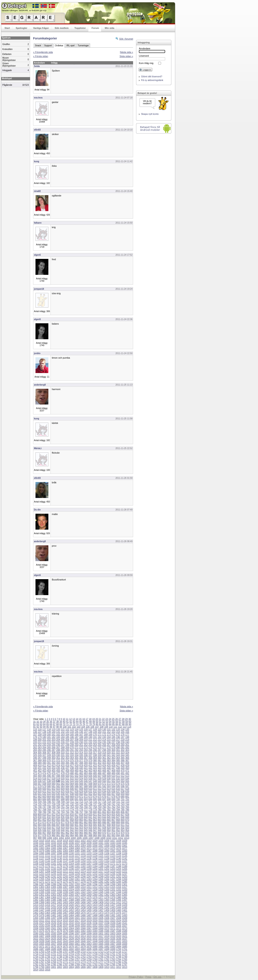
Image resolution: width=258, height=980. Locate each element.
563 (67, 784)
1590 (36, 933)
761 (109, 807)
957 (44, 833)
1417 (54, 905)
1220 (119, 871)
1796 (119, 964)
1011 (115, 838)
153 (113, 732)
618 (127, 789)
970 (104, 833)
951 (113, 830)
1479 (42, 915)
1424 (95, 905)
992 (109, 835)
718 (104, 802)
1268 (119, 879)
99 (61, 727)
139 (49, 732)
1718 (36, 954)
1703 (42, 952)
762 (113, 807)
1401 (54, 902)
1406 (83, 902)
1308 (71, 887)
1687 (42, 949)
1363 (113, 895)
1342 (83, 892)
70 (64, 724)
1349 (124, 892)
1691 (65, 949)
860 (81, 820)
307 (49, 753)
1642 (59, 941)
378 (86, 760)
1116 (71, 856)
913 (35, 828)
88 (123, 724)
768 (44, 809)
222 (44, 742)
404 (109, 763)
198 (127, 737)
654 (100, 794)
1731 (113, 954)
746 (40, 807)
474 (44, 773)
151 (104, 732)
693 (86, 799)
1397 (124, 900)
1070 (83, 848)
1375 (89, 897)
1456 (95, 910)
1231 (89, 874)
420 (86, 765)
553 (118, 781)
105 (88, 727)
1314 (107, 887)
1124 (119, 856)
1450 (59, 910)
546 (86, 781)
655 (104, 794)
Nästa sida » (127, 52)
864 (100, 820)
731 (67, 804)
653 (95, 794)
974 (123, 833)
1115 (65, 856)
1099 (65, 853)
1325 (77, 890)
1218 (107, 871)
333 (72, 755)
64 (44, 724)
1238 (36, 877)
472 (35, 773)
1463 (42, 913)
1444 (119, 908)
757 (90, 807)
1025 (101, 840)
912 (127, 825)
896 (54, 825)
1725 (77, 954)
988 (90, 835)
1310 (83, 887)
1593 (54, 933)
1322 (59, 890)
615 (113, 789)
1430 (36, 908)
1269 (124, 879)
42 (71, 722)
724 (35, 804)
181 (49, 737)
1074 (107, 848)
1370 (59, 897)
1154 (107, 861)
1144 (48, 861)
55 (114, 722)
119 (54, 729)
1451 (65, 910)
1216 (95, 871)
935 (40, 830)
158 (40, 734)
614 (109, 789)
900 (72, 825)
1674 (59, 946)
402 (100, 763)
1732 (119, 954)
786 (127, 809)
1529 (54, 923)
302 (123, 750)
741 (113, 804)
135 (127, 729)
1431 (42, 908)
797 (81, 812)
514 (35, 778)
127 (90, 729)
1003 (67, 838)
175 (118, 734)
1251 (113, 877)
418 (77, 765)
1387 (65, 900)
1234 (107, 874)
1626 (59, 939)
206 (67, 740)
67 (54, 724)
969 (100, 833)
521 (67, 778)
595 (118, 786)
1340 (71, 892)
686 (54, 799)
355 (77, 758)
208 (77, 740)
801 (100, 812)
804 (113, 812)
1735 (42, 957)
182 (54, 737)
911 (123, 825)
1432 (48, 908)
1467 (65, 913)
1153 (101, 861)
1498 (59, 918)
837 (72, 817)
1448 (48, 910)
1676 (71, 946)
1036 (71, 843)
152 (109, 732)
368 (40, 760)
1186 (107, 866)
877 (63, 822)
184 (63, 737)
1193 (54, 869)
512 (123, 776)
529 (104, 778)
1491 (113, 915)
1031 (42, 843)
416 (67, 765)
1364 (119, 895)
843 (100, 817)
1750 (36, 959)
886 (104, 822)
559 (49, 784)
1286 (36, 884)
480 (72, 773)
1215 (89, 871)
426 (113, 765)
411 (44, 765)
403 (104, 763)
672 (86, 796)
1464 (48, 913)
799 (90, 812)
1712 (95, 952)
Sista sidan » (126, 56)
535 (35, 781)
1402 (59, 902)
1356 (71, 895)
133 (118, 729)
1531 (65, 923)
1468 (71, 913)
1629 (77, 939)
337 (90, 755)
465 (100, 771)
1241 (54, 877)
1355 (65, 895)
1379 (113, 897)
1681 (101, 946)
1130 (59, 859)
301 (118, 750)
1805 (77, 967)
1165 (77, 864)
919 (63, 828)
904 (90, 825)
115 (35, 729)
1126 (36, 859)
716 (95, 802)
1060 (119, 846)
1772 (71, 962)
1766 (36, 962)
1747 (113, 957)
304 (35, 753)
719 (109, 802)
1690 (59, 949)
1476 (119, 913)
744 (127, 804)
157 (35, 734)
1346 (107, 892)
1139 (113, 859)
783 (113, 809)
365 (123, 758)
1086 (83, 851)
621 (44, 791)
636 (113, 791)
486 (100, 773)
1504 (95, 918)
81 (100, 724)
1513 (54, 921)
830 (40, 817)
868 (118, 820)
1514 (59, 921)
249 (72, 745)
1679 (89, 946)
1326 (83, 890)
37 (54, 722)
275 (95, 747)
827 (123, 815)
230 (81, 742)
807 (127, 812)
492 (127, 773)
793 (63, 812)
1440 (95, 908)
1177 (54, 866)
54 (110, 722)
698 (109, 799)
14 (77, 719)
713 (81, 802)
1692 (71, 949)
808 (35, 815)
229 (77, 742)
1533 (77, 923)
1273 (54, 882)
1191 (42, 869)
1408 (95, 902)
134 (123, 729)
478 (63, 773)
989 (95, 835)
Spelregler (21, 28)
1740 (71, 957)
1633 (101, 939)
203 (54, 740)
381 (100, 760)
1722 (59, 954)
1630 (83, 939)
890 (123, 822)
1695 (89, 949)
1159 (42, 864)
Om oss (157, 977)
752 (67, 807)
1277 (77, 882)
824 (109, 815)
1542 (36, 926)
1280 (95, 882)
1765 (124, 959)
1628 (71, 939)
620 (40, 791)
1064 (48, 848)
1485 (77, 915)
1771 (65, 962)
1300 (119, 884)
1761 (101, 959)
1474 (107, 913)
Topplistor (80, 28)
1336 (48, 892)
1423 (89, 905)
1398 (36, 902)
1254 (36, 879)
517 (49, 778)
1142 (36, 861)
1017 (54, 840)
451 (35, 771)
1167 (89, 864)
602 (54, 789)
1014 (36, 840)
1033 (54, 843)
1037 (77, 843)
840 (86, 817)
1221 (124, 871)
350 (54, 758)
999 (44, 838)
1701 (124, 949)
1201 (101, 869)
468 (113, 771)
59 (127, 722)
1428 (119, 905)
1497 (54, 918)
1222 (36, 874)
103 (78, 727)
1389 (77, 900)
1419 (65, 905)
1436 (71, 908)
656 (109, 794)
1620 (119, 936)
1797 (124, 964)
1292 (71, 884)
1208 (48, 871)
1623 (42, 939)
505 (90, 776)
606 (72, 789)
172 (104, 734)
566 (81, 784)
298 (104, 750)
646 (63, 794)
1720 (48, 954)
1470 (83, 913)
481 (77, 773)
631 (90, 791)
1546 (59, 926)
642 (44, 794)
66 (51, 724)
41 (67, 722)
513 (127, 776)
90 (130, 724)
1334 (36, 892)
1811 (113, 967)
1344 (95, 892)
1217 (101, 871)
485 (95, 773)
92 (38, 727)
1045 (124, 843)
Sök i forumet (126, 39)
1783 (42, 964)
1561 (54, 928)
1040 (95, 843)
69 (61, 724)
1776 (95, 962)
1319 (42, 890)
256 (104, 745)
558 (44, 784)
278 (109, 747)
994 (118, 835)
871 (35, 822)
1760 (95, 959)
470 (123, 771)
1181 (77, 866)
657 (113, 794)
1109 (124, 853)
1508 (119, 918)
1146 (59, 861)
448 (118, 768)
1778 (107, 962)
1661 (77, 944)
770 (54, 809)
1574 (36, 931)
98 (57, 727)
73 (74, 724)
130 (104, 729)
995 (123, 835)
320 (109, 753)
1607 (42, 936)
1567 (89, 928)
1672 (48, 946)
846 (113, 817)
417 (72, 765)
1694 (83, 949)
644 (54, 794)
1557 (124, 926)
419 (81, 765)
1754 (59, 959)
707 (54, 802)
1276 (71, 882)
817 (77, 815)
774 (72, 809)
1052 (71, 846)
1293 (77, 884)
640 (35, 794)
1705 (54, 952)
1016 (48, 840)
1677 (77, 946)
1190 (36, 869)
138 (44, 732)
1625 (54, 939)
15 (80, 719)
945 (86, 830)
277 (104, 747)
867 (113, 820)
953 (123, 830)
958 (49, 833)
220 (35, 742)
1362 (107, 895)
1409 (101, 902)
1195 (65, 869)
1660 (71, 944)
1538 (107, 923)
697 (104, 799)
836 (67, 817)
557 (40, 784)
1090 (107, 851)
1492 (119, 915)
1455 (89, 910)
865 (104, 820)
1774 (83, 962)
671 (81, 796)
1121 (101, 856)
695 (95, 799)
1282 (107, 882)
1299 (113, 884)
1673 (54, 946)
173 (109, 734)
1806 (83, 967)
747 (44, 807)
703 (35, 802)
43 (74, 722)
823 (104, 815)
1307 (65, 887)
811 (49, 815)
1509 (124, 918)
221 (40, 742)
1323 (65, 890)
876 (58, 822)
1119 (89, 856)
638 (123, 791)
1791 (89, 964)
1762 (107, 959)
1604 (119, 933)
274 (90, 747)
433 (49, 768)
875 (54, 822)
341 (109, 755)
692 (81, 799)
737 (95, 804)
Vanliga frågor (41, 28)
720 (113, 802)
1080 (48, 851)
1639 (42, 941)
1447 (42, 910)
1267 (113, 879)
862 (90, 820)
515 (40, 778)
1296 (95, 884)
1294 (83, 884)
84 (110, 724)
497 (54, 776)
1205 (124, 869)
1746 (107, 957)
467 (109, 771)
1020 (71, 840)
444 (100, 768)
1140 (119, 859)
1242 (59, 877)
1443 (113, 908)
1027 (113, 840)
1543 (42, 926)
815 (67, 815)
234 (100, 742)
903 (86, 825)
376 (77, 760)
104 (83, 727)
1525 (124, 921)
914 (40, 828)
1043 (113, 843)
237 (113, 742)
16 (84, 719)
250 (77, 745)
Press (148, 977)
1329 (101, 890)
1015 (42, 840)
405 (113, 763)
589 (90, 786)
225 (58, 742)
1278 (83, 882)
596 (123, 786)
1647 (89, 941)
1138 (107, 859)
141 (58, 732)
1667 (113, 944)
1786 (59, 964)
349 (49, 758)
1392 (95, 900)
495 (44, 776)
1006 (85, 838)
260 (123, 745)
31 (34, 722)
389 (40, 763)
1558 (36, 928)
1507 (113, 918)
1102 (83, 853)
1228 (71, 874)
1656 (48, 944)
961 (63, 833)
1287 (42, 884)
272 (81, 747)
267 (58, 747)
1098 (59, 853)
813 (58, 815)
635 (109, 791)
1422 (83, 905)
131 (109, 729)
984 (72, 835)
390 (44, 763)
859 (77, 820)
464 (95, 771)
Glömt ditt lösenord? (152, 76)
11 (67, 719)
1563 (65, 928)
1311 (89, 887)
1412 (119, 902)
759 (100, 807)
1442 (107, 908)
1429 (124, 905)
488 (109, 773)
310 (63, 753)
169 (90, 734)
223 (49, 742)
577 (35, 786)
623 (54, 791)
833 (54, 817)
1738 (59, 957)
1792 (95, 964)
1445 (124, 908)
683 (40, 799)
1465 (54, 913)
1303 (42, 887)
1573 (124, 928)
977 (40, 835)
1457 (101, 910)
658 (118, 794)
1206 (36, 871)
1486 (83, 915)
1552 (95, 926)
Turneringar (83, 46)
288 (58, 750)
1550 (83, 926)
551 (109, 781)
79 (94, 724)
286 (49, 750)
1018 (59, 840)
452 (40, 771)
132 (113, 729)
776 (81, 809)
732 (72, 804)
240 (127, 742)
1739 (65, 957)
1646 (83, 941)
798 (86, 812)
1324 (71, 890)
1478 (36, 915)
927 (100, 828)
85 (114, 724)
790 (49, 812)
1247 (89, 877)
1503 (89, 918)
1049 (54, 846)
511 (118, 776)
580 (49, 786)
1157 (124, 861)
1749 (124, 957)
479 (67, 773)
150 (100, 732)
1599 (89, 933)
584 (67, 786)
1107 (113, 853)
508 (104, 776)
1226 (59, 874)
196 (118, 737)
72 (71, 724)
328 (49, 755)
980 (54, 835)
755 (81, 807)
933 (127, 828)
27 (120, 719)
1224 (48, 874)
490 (118, 773)
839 (81, 817)
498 (58, 776)
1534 (83, 923)
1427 (113, 905)
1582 (83, 931)
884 (95, 822)
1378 (107, 897)
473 (40, 773)
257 (109, 745)
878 (67, 822)
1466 (59, 913)
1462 (36, 913)
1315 (113, 887)
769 (49, 809)
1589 (124, 931)
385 (118, 760)
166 (77, 734)
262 (35, 747)
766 (35, 809)
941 (67, 830)
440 (81, 768)
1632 (95, 939)
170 (95, 734)
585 (72, 786)
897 (58, 825)
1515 (65, 921)
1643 (65, 941)
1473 (101, 913)
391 (49, 763)
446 (109, 768)
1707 (65, 952)
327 (44, 755)
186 (72, 737)
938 (54, 830)
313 (77, 753)
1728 (95, 954)
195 (113, 737)
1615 (89, 936)
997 (35, 838)
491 (123, 773)
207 (72, 740)
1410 (107, 902)
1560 (48, 928)
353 (67, 758)
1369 (54, 897)
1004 (73, 838)
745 (35, 807)
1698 (107, 949)
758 (95, 807)
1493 (124, 915)
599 (40, 789)
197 (123, 737)
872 (40, 822)
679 (118, 796)
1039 (89, 843)
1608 (48, 936)
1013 (126, 838)
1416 (48, 905)
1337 (54, 892)
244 (49, 745)
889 (118, 822)
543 (72, 781)
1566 (83, 928)
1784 (48, 964)
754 (77, 807)
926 (95, 828)
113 (124, 727)
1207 (42, 871)
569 (95, 784)
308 (54, 753)
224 (54, 742)
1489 (101, 915)
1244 (71, 877)
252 (86, 745)
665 (54, 796)
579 (44, 786)
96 (51, 727)
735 (86, 804)
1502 (83, 918)
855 (58, 820)
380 (95, 760)
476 (54, 773)
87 (120, 724)
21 (100, 719)
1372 (71, 897)
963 (72, 833)
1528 (48, 923)
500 (67, 776)
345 (127, 755)
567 (86, 784)
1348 (119, 892)
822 (100, 815)
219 (127, 740)
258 (113, 745)
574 (118, 784)
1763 (113, 959)
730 (63, 804)
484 (90, 773)
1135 (89, 859)
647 (67, 794)
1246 (83, 877)
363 (113, 758)
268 (63, 747)
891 (127, 822)
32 (38, 722)
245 (54, 745)
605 (67, 789)
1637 (124, 939)
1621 (124, 936)
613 (104, 789)
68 (57, 724)
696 (100, 799)
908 (109, 825)
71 (67, 724)
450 (127, 768)
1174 (36, 866)
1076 (119, 848)
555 (127, 781)
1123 (113, 856)
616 (118, 789)
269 (67, 747)
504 (86, 776)
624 (58, 791)
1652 (119, 941)
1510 (36, 921)
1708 (71, 952)
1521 (101, 921)
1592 (48, 933)
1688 (48, 949)
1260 (71, 879)
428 (123, 765)
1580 (71, 931)
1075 (113, 848)
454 (49, 771)
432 (44, 768)
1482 (59, 915)
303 (127, 750)
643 (49, 794)
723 (127, 802)
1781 (124, 962)
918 (58, 828)
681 (127, 796)
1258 (59, 879)
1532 (71, 923)
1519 (89, 921)
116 (40, 729)
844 (104, 817)
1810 (107, 967)
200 (40, 740)
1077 (124, 848)
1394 (107, 900)
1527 (42, 923)
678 (113, 796)
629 (81, 791)
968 (95, 833)
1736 (48, 957)
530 (109, 778)
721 (118, 802)
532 (118, 778)
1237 (124, 874)
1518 (83, 921)
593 (109, 786)
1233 (101, 874)
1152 (95, 861)
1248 (95, 877)
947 (95, 830)
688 (63, 799)
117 (44, 729)
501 (72, 776)
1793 (101, 964)
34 (44, 722)
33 (41, 722)
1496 (48, 918)
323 (123, 753)
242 (40, 745)
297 (100, 750)
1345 (101, 892)
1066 (59, 848)
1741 (77, 957)
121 (63, 729)
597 (127, 786)
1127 (42, 859)
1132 (71, 859)
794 (67, 812)
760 (104, 807)
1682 (107, 946)
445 (104, 768)
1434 (59, 908)
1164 (71, 864)
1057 (101, 846)
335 (81, 755)
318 (100, 753)
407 (123, 763)
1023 (89, 840)
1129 (54, 859)
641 (40, 794)
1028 (119, 840)
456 (58, 771)
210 (86, 740)
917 (54, 828)
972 (113, 833)
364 (118, 758)
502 (77, 776)
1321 (54, 890)
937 (49, 830)
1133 (77, 859)
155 (123, 732)
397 (77, 763)
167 (81, 734)
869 (123, 820)
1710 (83, 952)
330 (58, 755)
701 (123, 799)
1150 (83, 861)
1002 (61, 838)
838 (77, 817)
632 (95, 791)
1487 (89, 915)
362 (109, 758)
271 (77, 747)
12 (71, 719)
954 (127, 830)
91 (34, 727)
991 (104, 835)
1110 (36, 856)
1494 (36, 918)
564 (72, 784)
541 (63, 781)
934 (35, 830)
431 (40, 768)
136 (35, 732)
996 (127, 835)
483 (86, 773)
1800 (48, 967)
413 (54, 765)
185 (67, 737)
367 (35, 760)
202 (49, 740)
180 (44, 737)
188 (81, 737)
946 (90, 830)
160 (49, 734)
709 (63, 802)
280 (118, 747)
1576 (48, 931)
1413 (124, 902)
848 (123, 817)
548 (95, 781)
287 (54, 750)
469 (118, 771)
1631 (89, 939)
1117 (77, 856)
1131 (65, 859)
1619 (113, 936)
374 (67, 760)
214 (104, 740)
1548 (71, 926)
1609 (54, 936)
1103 (89, 853)
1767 (42, 962)
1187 (113, 866)
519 (58, 778)
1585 (101, 931)
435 (58, 768)
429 (127, 765)
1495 (42, 918)
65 (48, 724)
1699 (113, 949)
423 (100, 765)
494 (40, 776)
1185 (101, 866)
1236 (119, 874)
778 (90, 809)
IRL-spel (70, 46)
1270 (36, 882)
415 (63, 765)
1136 (95, 859)
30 (130, 719)
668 (67, 796)
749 (54, 807)
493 (35, 776)
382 (104, 760)
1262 (83, 879)
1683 (113, 946)
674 (95, 796)
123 (72, 729)
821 (95, 815)
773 (67, 809)
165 (72, 734)
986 (81, 835)
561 (58, 784)
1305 (54, 887)
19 (94, 719)
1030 (36, 843)
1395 (113, 900)
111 (115, 727)
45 (80, 722)
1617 (101, 936)
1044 (119, 843)
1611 (65, 936)
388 (35, 763)
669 (72, 796)
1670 (36, 946)
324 (127, 753)
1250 (107, 877)
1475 (113, 913)
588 (86, 786)
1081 (54, 851)
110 (111, 727)
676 (104, 796)
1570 (107, 928)
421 (90, 765)
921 (72, 828)
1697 (101, 949)
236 (109, 742)
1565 (77, 928)
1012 (121, 838)
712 (77, 802)
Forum (95, 28)
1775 (89, 962)
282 (127, 747)
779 (95, 809)
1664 (95, 944)
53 (107, 722)
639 (127, 791)
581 (54, 786)
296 (95, 750)
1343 (89, 892)
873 (44, 822)
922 (77, 828)
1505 (101, 918)
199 (35, 740)
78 (90, 724)
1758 (83, 959)
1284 (119, 882)
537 (44, 781)
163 (63, 734)
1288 (48, 884)
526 (90, 778)
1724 (71, 954)
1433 (54, 908)
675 (100, 796)
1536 (95, 923)
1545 (54, 926)
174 (113, 734)
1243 (65, 877)
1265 (101, 879)
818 (81, 815)
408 (127, 763)
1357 (77, 895)
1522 (107, 921)
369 (44, 760)
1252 (119, 877)
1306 (59, 887)
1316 (119, 887)
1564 (71, 928)
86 (117, 724)
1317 (124, 887)
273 (86, 747)
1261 (77, 879)
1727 (89, 954)
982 (63, 835)
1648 (95, 941)
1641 (54, 941)
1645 (77, 941)
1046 (36, 846)
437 (67, 768)
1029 (124, 840)
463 (90, 771)
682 (35, 799)
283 (35, 750)
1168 (95, 864)
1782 (36, 964)
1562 (59, 928)
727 (49, 804)
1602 (107, 933)
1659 (65, 944)
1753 (54, 959)
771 (58, 809)
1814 (36, 970)
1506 (107, 918)
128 (95, 729)
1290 (59, 884)
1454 (83, 910)
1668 (119, 944)
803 (109, 812)
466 (104, 771)
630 (86, 791)
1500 (71, 918)
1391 (89, 900)
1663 (89, 944)
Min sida (109, 28)
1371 (65, 897)
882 (86, 822)
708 (58, 802)
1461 (124, 910)
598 (35, 789)
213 (100, 740)
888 (113, 822)
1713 (101, 952)
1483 (65, 915)
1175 (42, 866)
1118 (83, 856)
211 (90, 740)
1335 (42, 892)
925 (90, 828)
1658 (59, 944)
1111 (42, 856)
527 (95, 778)
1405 (77, 902)
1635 (113, 939)
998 (40, 838)
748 (49, 807)
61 (34, 724)
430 (35, 768)
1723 (65, 954)
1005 (79, 838)
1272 (48, 882)
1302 (36, 887)
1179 (65, 866)
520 (63, 778)
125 (81, 729)
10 (64, 719)
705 (44, 802)
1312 (95, 887)
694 (90, 799)
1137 (101, 859)
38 (57, 722)
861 (86, 820)
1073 (101, 848)
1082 (59, 851)
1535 (89, 923)
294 (86, 750)
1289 (54, 884)
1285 (124, 882)
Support (48, 46)
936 (44, 830)
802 (104, 812)
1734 (36, 957)
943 (77, 830)
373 (63, 760)
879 (72, 822)
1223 (42, 874)
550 (104, 781)
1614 (83, 936)
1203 (113, 869)
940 (63, 830)
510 (113, 776)
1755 (65, 959)
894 (44, 825)
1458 (107, 910)
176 (123, 734)
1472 (95, 913)
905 (95, 825)
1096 (48, 853)
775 (77, 809)
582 (58, 786)
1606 (36, 936)
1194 (59, 869)
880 (77, 822)
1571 (113, 928)
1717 (124, 952)
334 (77, 755)
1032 (48, 843)
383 (109, 760)
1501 (77, 918)
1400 (48, 902)
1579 (65, 931)
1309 (77, 887)
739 (104, 804)
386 (123, 760)
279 (113, 747)
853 (49, 820)
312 (72, 753)
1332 (119, 890)
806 (123, 812)
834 (58, 817)
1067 (65, 848)
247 (63, 745)
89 (127, 724)
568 (90, 784)
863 (95, 820)
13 (74, 719)
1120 (95, 856)
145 (77, 732)
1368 (48, 897)
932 (123, 828)
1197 (77, 869)
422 (95, 765)
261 (127, 745)
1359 (89, 895)
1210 (59, 871)
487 (104, 773)
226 (63, 742)
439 (77, 768)
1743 (89, 957)
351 (58, 758)
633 (100, 791)
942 (72, 830)
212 (95, 740)
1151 (89, 861)
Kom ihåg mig (146, 63)
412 (49, 765)
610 (90, 789)
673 (90, 796)
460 (77, 771)
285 (44, 750)
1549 (77, 926)
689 (67, 799)
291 (72, 750)
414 (58, 765)
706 (49, 802)
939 (58, 830)
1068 (71, 848)
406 (118, 763)
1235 (113, 874)
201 (44, 740)
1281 (101, 882)
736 (90, 804)
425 (109, 765)
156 (127, 732)
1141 (124, 859)
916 (49, 828)
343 (118, 755)
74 (77, 724)
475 (49, 773)
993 (113, 835)
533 (123, 778)
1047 (42, 846)
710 (67, 802)
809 (40, 815)
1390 (83, 900)
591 (100, 786)
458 (67, 771)
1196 (71, 869)
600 (44, 789)
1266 (107, 879)
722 (123, 802)
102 (74, 727)
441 (86, 768)
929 (109, 828)
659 (123, 794)
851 (40, 820)
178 (35, 737)
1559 (42, 928)
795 (72, 812)
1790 (83, 964)
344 (123, 755)
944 (81, 830)
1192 (48, 869)
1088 (95, 851)
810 (44, 815)
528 (100, 778)
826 (118, 815)
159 (44, 734)
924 (86, 828)
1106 (107, 853)
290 (67, 750)
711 (72, 802)
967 (90, 833)
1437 (77, 908)
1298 (107, 884)
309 (58, 753)
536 (40, 781)
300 (113, 750)
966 (86, 833)
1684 (119, 946)
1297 (101, 884)
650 (81, 794)
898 (63, 825)
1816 (48, 970)
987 (86, 835)
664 (49, 796)
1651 (113, 941)
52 (104, 722)
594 (113, 786)
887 (109, 822)
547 (90, 781)
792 (58, 812)
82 (104, 724)
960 (58, 833)
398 (81, 763)
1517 (77, 921)
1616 (95, 936)
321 (113, 753)
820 (90, 815)
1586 (107, 931)
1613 (77, 936)
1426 (107, 905)
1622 (36, 939)
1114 (59, 856)
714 (86, 802)
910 (118, 825)
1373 (77, 897)
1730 (107, 954)
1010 (109, 838)
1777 (101, 962)
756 (86, 807)
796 (77, 812)
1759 (89, 959)
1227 (65, 874)
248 (67, 745)
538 (49, 781)
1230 (83, 874)
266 (54, 747)
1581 (77, 931)
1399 (42, 902)
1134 (83, 859)
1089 (101, 851)
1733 (124, 954)
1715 (113, 952)
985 (77, 835)
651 (86, 794)
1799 (42, 967)
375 (72, 760)
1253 (124, 877)
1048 (48, 846)
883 (90, 822)
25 (113, 719)
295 (90, 750)
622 (49, 791)
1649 (101, 941)
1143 (42, 861)
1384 (48, 900)
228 (72, 742)
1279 (89, 882)
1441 (101, 908)
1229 (77, 874)
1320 (48, 890)
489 (113, 773)
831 (44, 817)
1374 (83, 897)
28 (123, 719)
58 (123, 722)
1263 (89, 879)
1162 (59, 864)
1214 (83, 871)
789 (44, 812)
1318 (36, 890)
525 (86, 778)
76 (84, 724)
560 (54, 784)
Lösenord (144, 56)
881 (81, 822)
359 (95, 758)
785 (123, 809)
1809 (101, 967)
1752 (48, 959)
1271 (42, 882)
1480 (48, 915)
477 (58, 773)
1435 (65, 908)
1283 (113, 882)
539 (54, 781)
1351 (42, 895)
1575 (42, 931)
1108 (119, 853)
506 (95, 776)
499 (63, 776)
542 (67, 781)
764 (123, 807)
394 (63, 763)
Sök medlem (62, 28)
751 (63, 807)
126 (86, 729)
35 (48, 722)
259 (118, 745)
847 (118, 817)
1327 (89, 890)
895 (49, 825)
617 (123, 789)
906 (100, 825)
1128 (48, 859)
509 (109, 776)
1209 (54, 871)
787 (35, 812)
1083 (65, 851)
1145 (54, 861)
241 (35, 745)
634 (104, 791)
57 (120, 722)
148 (90, 732)
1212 (71, 871)
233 (95, 742)
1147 (65, 861)
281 (123, 747)
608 (81, 789)
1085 (77, 851)
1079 (42, 851)
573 (113, 784)
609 (86, 789)
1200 (95, 869)
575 (123, 784)
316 (90, 753)
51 (100, 722)
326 (40, 755)
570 (100, 784)
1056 (95, 846)
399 (86, 763)
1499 (65, 918)
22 (103, 719)
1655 (42, 944)
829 (35, 817)
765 (127, 807)
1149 (77, 861)
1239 (42, 877)
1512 (48, 921)
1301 (124, 884)
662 (40, 796)
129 (100, 729)
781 (104, 809)
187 (77, 737)
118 (49, 729)
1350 (36, 895)
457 (63, 771)
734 (81, 804)
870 (127, 820)
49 (94, 722)
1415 (42, 905)
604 (63, 789)
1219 (113, 871)
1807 (89, 967)
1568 (95, 928)
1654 (36, 944)
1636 (119, 939)
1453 (77, 910)
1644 (71, 941)
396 (72, 763)
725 (40, 804)
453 (44, 771)
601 (49, 789)
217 (118, 740)
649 (77, 794)
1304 (48, 887)
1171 (113, 864)
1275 (65, 882)
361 (104, 758)
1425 (101, 905)
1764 (119, 959)
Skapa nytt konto (150, 114)
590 (95, 786)
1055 (89, 846)
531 (113, 778)
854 (54, 820)
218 (123, 740)
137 (40, 732)
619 (35, 791)
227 (67, 742)
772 (63, 809)
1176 (48, 866)
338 (95, 755)
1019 (65, 840)
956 (40, 833)
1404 (71, 902)
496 (49, 776)
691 (77, 799)
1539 (113, 923)
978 (44, 835)
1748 (119, 957)
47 (87, 722)
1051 (65, 846)
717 (100, 802)
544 (77, 781)
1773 (77, 962)
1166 (83, 864)
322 (118, 753)
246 (58, 745)
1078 (36, 851)
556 (35, 784)
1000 (49, 838)
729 (58, 804)
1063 (42, 848)
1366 (36, 897)
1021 (77, 840)
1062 (36, 848)
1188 (119, 866)
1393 (101, 900)
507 (100, 776)
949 (104, 830)
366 (127, 758)
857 (67, 820)
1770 (59, 962)
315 (86, 753)
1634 (107, 939)
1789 (77, 964)
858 (72, 820)
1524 (119, 921)
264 (44, 747)
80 (97, 724)
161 (54, 734)
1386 (59, 900)
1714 (107, 952)
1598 (83, 933)
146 (81, 732)
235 (104, 742)
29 (126, 719)
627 (72, 791)
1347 (113, 892)
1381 (124, 897)
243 (44, 745)
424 (104, 765)
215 (109, 740)
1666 (107, 944)
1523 (113, 921)
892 (35, 825)
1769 (54, 962)
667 (63, 796)
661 (35, 796)
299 (109, 750)
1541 (124, 923)
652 (90, 794)
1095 (42, 853)
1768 (48, 962)
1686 (36, 949)
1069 (77, 848)
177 (127, 734)
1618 (107, 936)
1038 (83, 843)
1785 (54, 964)
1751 (42, 959)
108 (101, 727)
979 (49, 835)
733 (77, 804)
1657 (54, 944)
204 (58, 740)
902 (81, 825)
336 (86, 755)
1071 (89, 848)
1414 (36, 905)
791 (54, 812)
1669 (124, 944)
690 (72, 799)
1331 (113, 890)
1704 (48, 952)
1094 (36, 853)
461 (81, 771)
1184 (95, 866)
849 (127, 817)
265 (49, 747)
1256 (48, 879)
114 (129, 727)
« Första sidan (41, 56)
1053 (77, 846)
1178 (59, 866)
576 (127, 784)
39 (61, 722)
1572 (119, 928)
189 (86, 737)
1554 (107, 926)
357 (86, 758)
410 (40, 765)
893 (40, 825)
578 (40, 786)
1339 (65, 892)
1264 (95, 879)
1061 (124, 846)
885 (100, 822)
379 (90, 760)
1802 (59, 967)
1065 (54, 848)
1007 (91, 838)
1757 (77, 959)
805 (118, 812)
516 (44, 778)
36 (51, 722)
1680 (95, 946)
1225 (54, 874)
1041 (101, 843)
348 (44, 758)
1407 (89, 902)
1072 (95, 848)
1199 (89, 869)
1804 (71, 967)
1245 (77, 877)
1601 (101, 933)
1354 (59, 895)
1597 (77, 933)
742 (118, 804)
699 (113, 799)
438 (72, 768)
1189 (124, 866)
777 (86, 809)
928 (104, 828)
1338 (59, 892)
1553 (101, 926)
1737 (54, 957)
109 (106, 727)
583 (63, 786)
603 (58, 789)
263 (40, 747)
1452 (71, 910)
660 (127, 794)
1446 (36, 910)
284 (40, 750)
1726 (83, 954)
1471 (89, 913)
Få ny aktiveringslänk (152, 80)
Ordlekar (59, 46)
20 (97, 719)
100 (65, 727)
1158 (36, 864)
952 (118, 830)
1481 (54, 915)
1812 (119, 967)
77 (87, 724)
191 (95, 737)
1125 (124, 856)
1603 (113, 933)
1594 (59, 933)
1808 (95, 967)
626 (67, 791)
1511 (42, 921)
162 (58, 734)
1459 (113, 910)
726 (44, 804)
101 (69, 727)
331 (63, 755)
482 (81, 773)
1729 (101, 954)
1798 (36, 967)
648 (72, 794)
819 (86, 815)
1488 (95, 915)
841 (90, 817)
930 (113, 828)
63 (41, 724)
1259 (65, 879)
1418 (59, 905)
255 (100, 745)
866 (109, 820)
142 (63, 732)
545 (81, 781)
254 (95, 745)
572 (109, 784)
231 (86, 742)
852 (44, 820)
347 (40, 758)
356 (81, 758)
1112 (48, 856)
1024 (95, 840)
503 (81, 776)
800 (95, 812)
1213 (77, 871)
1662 (83, 944)
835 (63, 817)
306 (44, 753)
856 (63, 820)
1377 (101, 897)
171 (100, 734)
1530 (59, 923)
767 (40, 809)
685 (49, 799)
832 (49, 817)
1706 (59, 952)
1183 (89, 866)
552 (113, 781)
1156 (119, 861)
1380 (119, 897)
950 (109, 830)
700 (118, 799)
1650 (107, 941)
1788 (71, 964)
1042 (107, 843)
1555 (113, 926)
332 (67, 755)
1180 (71, 866)
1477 (124, 913)
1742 (83, 957)
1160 (48, 864)
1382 (36, 900)
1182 (83, 866)
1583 (89, 931)
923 (81, 828)
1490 (107, 915)
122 (67, 729)
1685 (124, 946)
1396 (119, 900)
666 (58, 796)
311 (67, 753)
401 (95, 763)
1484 (71, 915)
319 (104, 753)
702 (127, 799)
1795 (113, 964)
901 (77, 825)
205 (63, 740)
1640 (48, 941)
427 (118, 765)
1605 (124, 933)
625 (63, 791)
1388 (71, 900)
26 (117, 719)
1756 (71, 959)
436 (63, 768)
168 (86, 734)
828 (127, 815)
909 (113, 825)
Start (7, 28)
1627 (65, 939)
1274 (59, 882)
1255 (42, 879)
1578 (59, 931)
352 (63, 758)
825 (113, 815)
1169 (101, 864)
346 (35, 758)
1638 (36, 941)
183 (58, 737)
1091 (113, 851)
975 (127, 833)
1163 (65, 864)
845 (109, 817)
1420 (71, 905)
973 (118, 833)
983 (67, 835)
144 (72, 732)
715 (90, 802)
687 (58, 799)
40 (64, 722)
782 (109, 809)
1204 (119, 869)
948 (100, 830)
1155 (113, 861)
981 (58, 835)
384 (113, 760)
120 (58, 729)
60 (130, 722)
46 (84, 722)
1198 (83, 869)
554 (123, 781)
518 (54, 778)
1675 (65, 946)
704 (40, 802)
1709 (77, 952)
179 (40, 737)
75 (80, 724)
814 (63, 815)
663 (44, 796)
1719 (42, 954)
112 (120, 727)
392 (54, 763)
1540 (119, 923)
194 (109, 737)
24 (110, 719)
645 (58, 794)
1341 (77, 892)
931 (118, 828)
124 (77, 729)
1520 (95, 921)
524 (81, 778)
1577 (54, 931)
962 (67, 833)
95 (48, 727)
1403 (65, 902)
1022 (83, 840)
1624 (48, 939)
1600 (95, 933)
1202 (107, 869)
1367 (42, 897)
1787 (65, 964)
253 (90, 745)
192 (100, 737)
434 (54, 768)
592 (104, 786)
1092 (119, 851)
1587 (113, 931)
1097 (54, 853)
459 (72, 771)
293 (81, 750)
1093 (124, 851)
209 (81, 740)
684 (44, 799)
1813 (124, 967)
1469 (77, 913)
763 (118, 807)
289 (63, 750)
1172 (119, 864)
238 (118, 742)
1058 (107, 846)
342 (113, 755)
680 (123, 796)
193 (104, 737)
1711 (89, 952)
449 (123, 768)
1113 (54, 856)
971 (109, 833)
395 (67, 763)
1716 (119, 952)
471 (127, 771)
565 (77, 784)
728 (54, 804)
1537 (101, 923)
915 (44, 828)
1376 (95, 897)
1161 (54, 864)
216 (113, 740)
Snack (38, 46)
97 (54, 727)
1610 (59, 936)
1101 (77, 853)
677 (109, 796)
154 (118, 732)
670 (77, 796)
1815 (42, 970)
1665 (101, 944)
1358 (83, 895)
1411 (113, 902)
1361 (101, 895)
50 (97, 722)
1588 (119, 931)
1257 (54, 879)
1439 (89, 908)
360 (100, 758)
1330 (107, 890)
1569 (101, 928)
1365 (124, 895)
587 (81, 786)
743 (123, 804)
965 (81, 833)
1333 (124, 890)
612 (100, 789)
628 (77, 791)
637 (118, 791)
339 (100, 755)
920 (67, 828)
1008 (97, 838)
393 (58, 763)
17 (87, 719)
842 (95, 817)
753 (72, 807)
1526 (36, 923)
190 (90, 737)
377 (81, 760)
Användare (145, 48)
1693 (77, 949)
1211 (65, 871)
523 (77, 778)
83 (107, 724)
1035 (65, 843)
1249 (101, 877)
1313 (101, 887)
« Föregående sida (43, 52)
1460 (119, 910)
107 (97, 727)
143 (67, 732)
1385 (54, 900)
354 (72, 758)
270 (72, 747)
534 (127, 778)
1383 (42, 900)
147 (86, 732)
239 (123, 742)
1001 (55, 838)
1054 (83, 846)
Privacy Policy (136, 977)
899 (67, 825)
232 (90, 742)
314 (81, 753)
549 (100, 781)
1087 (89, 851)
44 (77, 722)
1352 (48, 895)
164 (67, 734)
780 (100, 809)
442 (90, 768)
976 (35, 835)
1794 (107, 964)
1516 (71, 921)
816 (72, 815)
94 (44, 727)
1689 (54, 949)
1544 (48, 926)
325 (35, 755)
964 (77, 833)
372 (58, 760)
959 (54, 833)
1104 (95, 853)
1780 (119, 962)
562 (63, 784)
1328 (95, 890)
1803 (65, 967)
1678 (83, 946)
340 (104, 755)
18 (90, 719)
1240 (48, 877)
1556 (119, 926)
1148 (71, 861)
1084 (71, 851)
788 (40, 812)
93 (41, 727)
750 (58, 807)
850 (35, 820)
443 (95, 768)
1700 (119, 949)
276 (100, 747)
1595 (65, 933)
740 (109, 804)
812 (54, 815)
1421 (77, 905)
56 (117, 722)
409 (35, 765)
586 (77, 786)
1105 (101, 853)
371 (54, 760)
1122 (107, 856)
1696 (95, 949)
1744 (95, 957)
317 (95, 753)
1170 (107, 864)
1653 (124, 941)
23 (107, 719)
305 (40, 753)
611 (95, 789)
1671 (42, 946)
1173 (124, 864)
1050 (59, 846)
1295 (89, 884)
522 (72, 778)
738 (100, 804)
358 (90, 758)
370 (49, 760)
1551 (89, 926)
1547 (65, 926)
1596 (71, 933)
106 (92, 727)
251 (81, 745)
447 (113, 768)
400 (90, 763)
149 (95, 732)
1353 (54, 895)
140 (54, 732)
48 (90, 722)
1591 (42, 933)
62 (38, 724)
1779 (113, 962)
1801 (54, 967)
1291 (65, 884)
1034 (59, 843)
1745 (101, 957)
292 (77, 750)
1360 (95, 895)
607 (77, 789)
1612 (71, 936)
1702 (36, 952)
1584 (95, 931)
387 (127, 760)
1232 (95, 874)
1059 (113, 846)
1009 (103, 838)
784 (118, 809)
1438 (83, 908)
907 (104, 825)
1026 (107, 840)
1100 (71, 853)
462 (86, 771)
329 (54, 755)
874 (49, 822)
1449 (54, 910)
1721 (54, 954)
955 (35, 833)
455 (54, 771)
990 (100, 835)
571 (104, 784)
